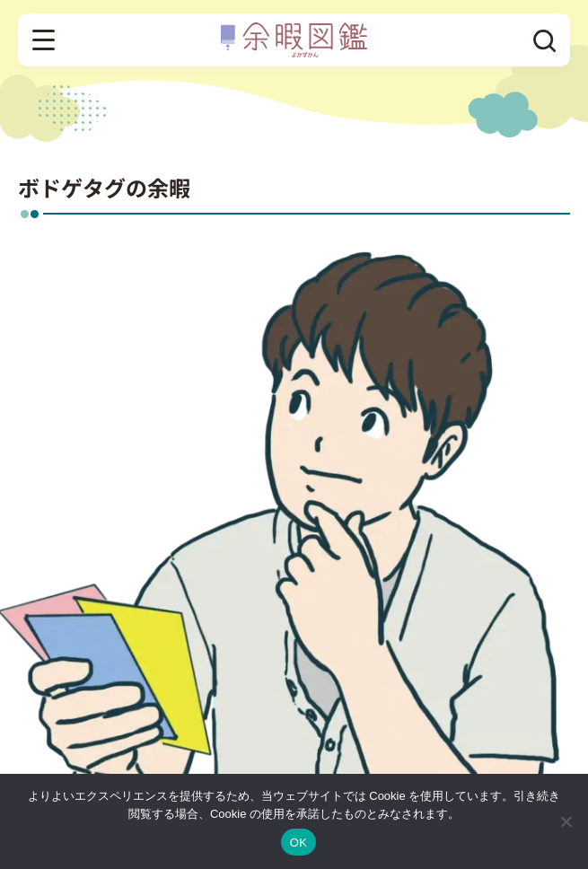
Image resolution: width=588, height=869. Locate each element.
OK (298, 843)
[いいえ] (566, 821)
